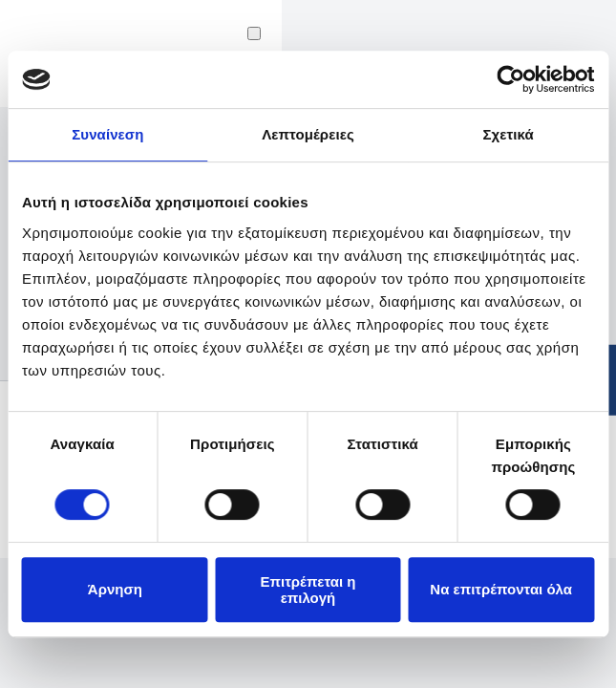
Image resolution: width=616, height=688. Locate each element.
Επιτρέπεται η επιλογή (308, 590)
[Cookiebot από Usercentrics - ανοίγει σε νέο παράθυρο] (510, 79)
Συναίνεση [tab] (107, 134)
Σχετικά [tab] (508, 134)
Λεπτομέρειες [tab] (308, 134)
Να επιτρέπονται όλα (501, 589)
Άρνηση (115, 589)
